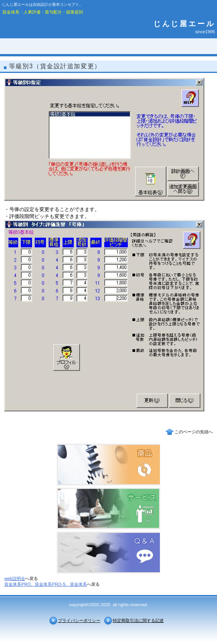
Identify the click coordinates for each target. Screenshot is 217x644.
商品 (108, 465)
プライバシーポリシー (79, 620)
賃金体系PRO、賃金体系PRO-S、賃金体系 (46, 584)
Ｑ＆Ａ (108, 553)
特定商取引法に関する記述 (138, 620)
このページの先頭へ (194, 432)
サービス (108, 509)
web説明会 (15, 578)
